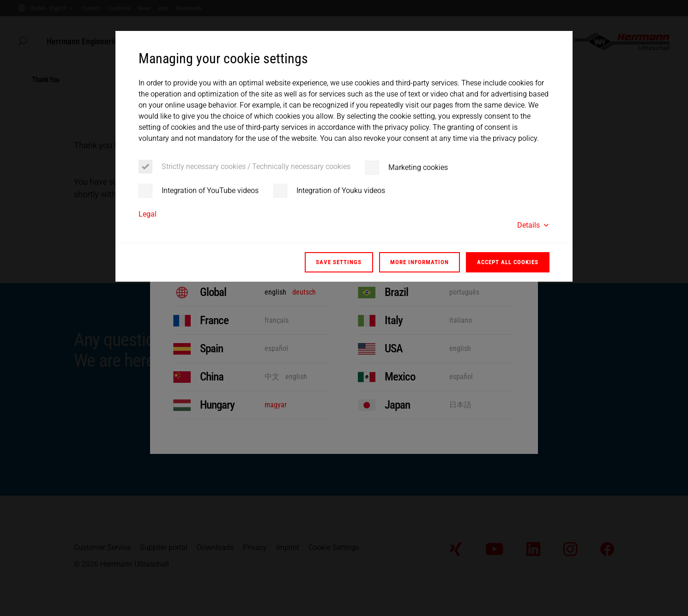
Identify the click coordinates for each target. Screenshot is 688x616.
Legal (148, 214)
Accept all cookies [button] (508, 262)
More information (419, 262)
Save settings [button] (339, 262)
